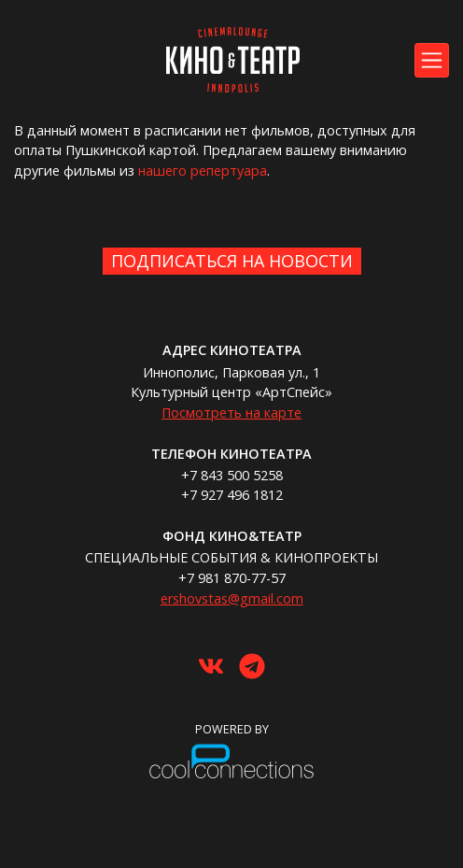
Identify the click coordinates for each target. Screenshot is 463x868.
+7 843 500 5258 (232, 475)
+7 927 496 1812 (232, 495)
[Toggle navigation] (432, 60)
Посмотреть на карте (231, 413)
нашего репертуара (203, 171)
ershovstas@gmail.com (232, 598)
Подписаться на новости (232, 261)
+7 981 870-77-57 (232, 578)
